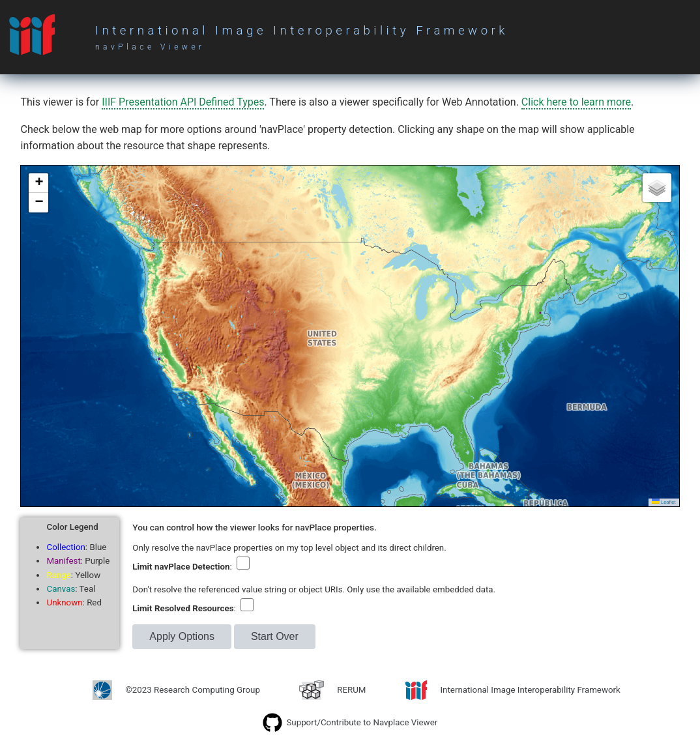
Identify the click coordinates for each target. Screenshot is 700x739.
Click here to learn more (576, 102)
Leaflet (664, 502)
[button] (38, 183)
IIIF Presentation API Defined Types (183, 102)
